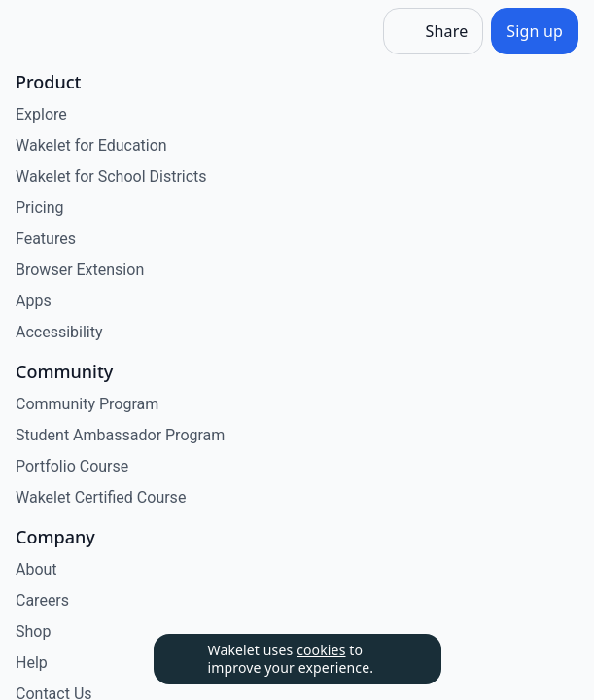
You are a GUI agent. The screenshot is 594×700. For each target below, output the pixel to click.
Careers (42, 600)
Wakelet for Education (91, 145)
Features (46, 239)
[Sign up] (535, 31)
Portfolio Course (72, 466)
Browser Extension (80, 270)
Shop (33, 631)
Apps (34, 301)
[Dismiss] (402, 659)
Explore (41, 114)
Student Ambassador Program (120, 435)
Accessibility (59, 332)
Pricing (40, 208)
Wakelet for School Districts (111, 176)
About (36, 569)
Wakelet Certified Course (101, 497)
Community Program (87, 404)
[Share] (434, 31)
